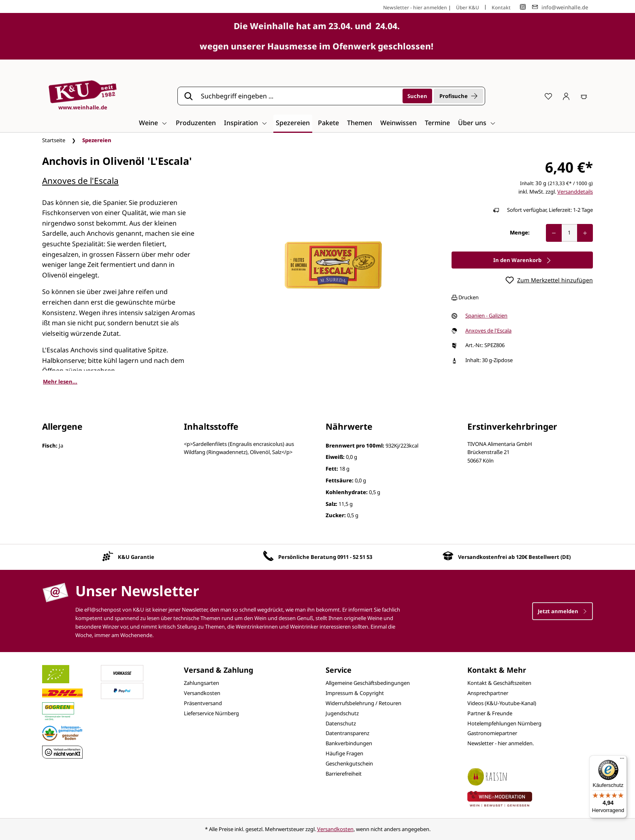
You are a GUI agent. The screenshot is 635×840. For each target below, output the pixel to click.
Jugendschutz (342, 713)
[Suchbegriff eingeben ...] (299, 96)
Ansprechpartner (488, 693)
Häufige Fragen (344, 753)
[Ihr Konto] (566, 96)
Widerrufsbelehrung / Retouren (363, 703)
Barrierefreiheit (344, 774)
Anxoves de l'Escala (80, 181)
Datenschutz (341, 723)
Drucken (465, 297)
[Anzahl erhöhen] (585, 233)
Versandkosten (202, 693)
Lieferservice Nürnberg (211, 713)
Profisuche (458, 96)
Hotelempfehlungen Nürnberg (504, 723)
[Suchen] (417, 96)
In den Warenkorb (522, 260)
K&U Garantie (136, 557)
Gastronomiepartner (492, 733)
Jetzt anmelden (563, 611)
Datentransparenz (347, 733)
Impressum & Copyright (355, 693)
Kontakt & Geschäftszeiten (499, 683)
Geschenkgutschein (349, 763)
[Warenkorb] (584, 96)
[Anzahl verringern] (554, 233)
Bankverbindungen (349, 743)
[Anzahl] (569, 233)
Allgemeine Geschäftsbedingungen (368, 683)
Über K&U (468, 7)
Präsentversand (203, 703)
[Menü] (622, 760)
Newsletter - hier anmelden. (501, 743)
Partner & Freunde (490, 713)
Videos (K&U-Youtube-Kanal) (502, 703)
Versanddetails (575, 192)
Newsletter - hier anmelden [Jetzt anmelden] (415, 7)
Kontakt (501, 7)
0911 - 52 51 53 (355, 557)
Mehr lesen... (60, 382)
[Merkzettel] (548, 96)
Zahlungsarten (201, 683)
